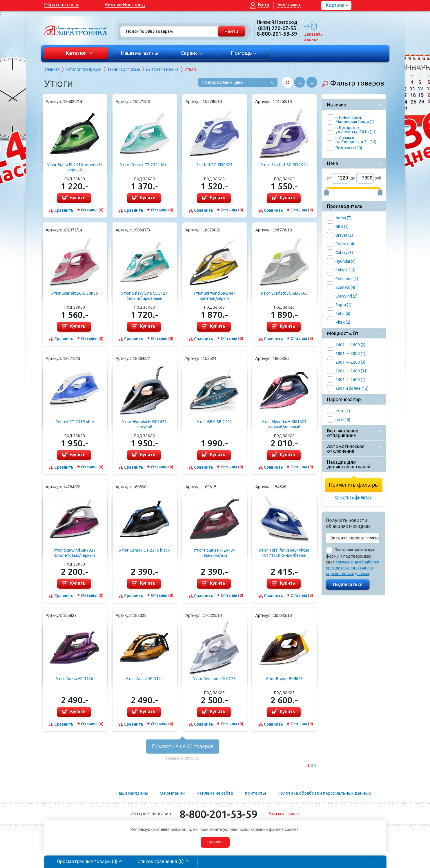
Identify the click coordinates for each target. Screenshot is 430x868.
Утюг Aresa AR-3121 (145, 679)
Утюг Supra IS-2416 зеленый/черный (75, 167)
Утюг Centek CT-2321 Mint (145, 165)
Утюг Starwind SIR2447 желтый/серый (214, 296)
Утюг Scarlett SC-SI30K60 (284, 293)
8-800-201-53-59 (218, 814)
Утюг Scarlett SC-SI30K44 (284, 165)
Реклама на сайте (215, 793)
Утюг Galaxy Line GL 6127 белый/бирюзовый (144, 296)
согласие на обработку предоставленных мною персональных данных (352, 568)
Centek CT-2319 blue (75, 422)
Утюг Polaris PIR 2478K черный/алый (214, 553)
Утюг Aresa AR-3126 (75, 679)
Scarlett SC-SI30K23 (214, 165)
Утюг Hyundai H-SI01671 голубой (144, 424)
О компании (172, 793)
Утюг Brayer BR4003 (284, 679)
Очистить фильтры (354, 497)
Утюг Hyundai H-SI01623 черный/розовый (284, 424)
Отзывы (92, 210)
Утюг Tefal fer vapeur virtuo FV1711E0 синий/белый (284, 553)
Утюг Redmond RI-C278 (214, 679)
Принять (215, 842)
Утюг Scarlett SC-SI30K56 (75, 293)
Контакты (255, 793)
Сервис (192, 53)
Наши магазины (139, 53)
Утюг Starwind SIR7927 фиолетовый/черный (75, 553)
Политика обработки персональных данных (324, 793)
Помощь (244, 53)
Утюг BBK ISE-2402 (214, 422)
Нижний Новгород (125, 5)
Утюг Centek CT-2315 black (144, 550)
